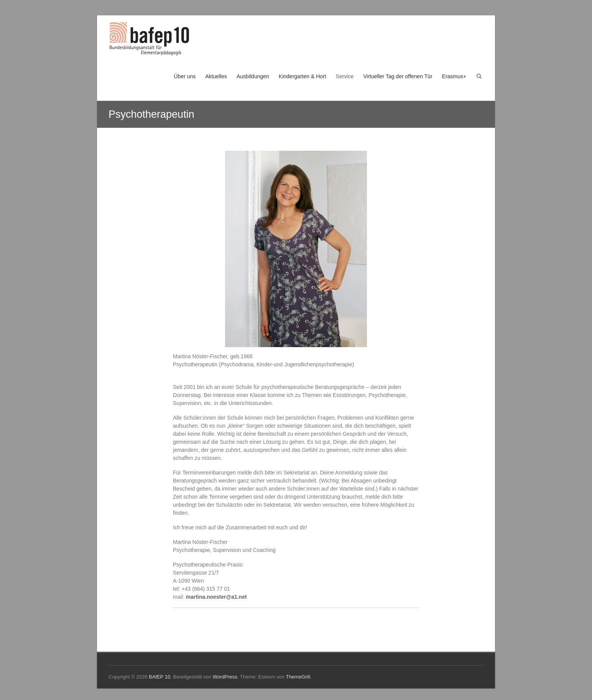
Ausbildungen (253, 76)
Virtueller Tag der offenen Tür (398, 76)
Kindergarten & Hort (303, 76)
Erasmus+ (454, 76)
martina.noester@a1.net (216, 597)
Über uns (185, 76)
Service (345, 76)
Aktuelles (216, 76)
